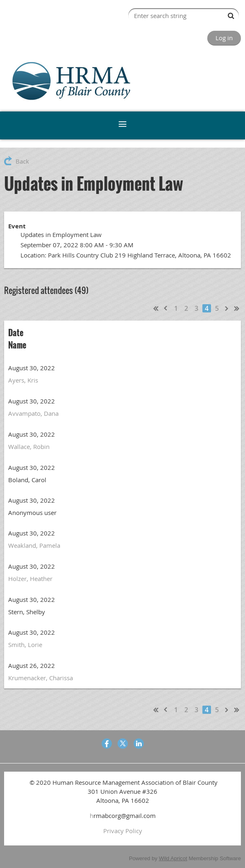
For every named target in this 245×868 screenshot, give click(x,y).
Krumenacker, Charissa (41, 678)
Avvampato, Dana (33, 413)
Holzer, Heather (30, 579)
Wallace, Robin (29, 447)
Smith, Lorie (25, 645)
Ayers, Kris (23, 380)
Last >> (237, 308)
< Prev (166, 308)
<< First (156, 308)
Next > (227, 308)
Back (22, 161)
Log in (224, 38)
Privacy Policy (123, 831)
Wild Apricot (173, 858)
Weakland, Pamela (34, 545)
